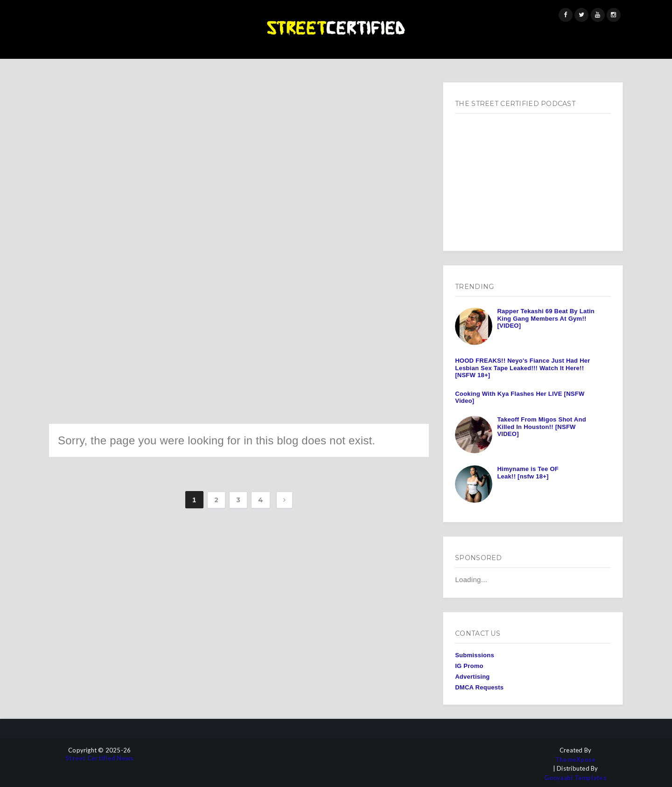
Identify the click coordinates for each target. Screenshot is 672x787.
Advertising (472, 677)
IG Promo (469, 666)
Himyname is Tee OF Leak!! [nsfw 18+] (528, 473)
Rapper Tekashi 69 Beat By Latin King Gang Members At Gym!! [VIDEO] (546, 318)
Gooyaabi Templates (575, 778)
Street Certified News (99, 758)
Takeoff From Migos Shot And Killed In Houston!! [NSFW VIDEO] (541, 427)
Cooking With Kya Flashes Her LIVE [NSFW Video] (520, 397)
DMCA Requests (479, 687)
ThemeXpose (576, 760)
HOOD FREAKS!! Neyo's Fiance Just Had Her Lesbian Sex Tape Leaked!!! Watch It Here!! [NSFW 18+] (522, 368)
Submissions (475, 655)
